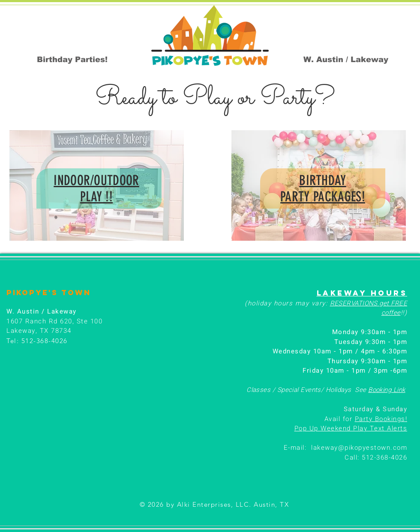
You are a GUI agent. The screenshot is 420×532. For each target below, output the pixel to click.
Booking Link (387, 390)
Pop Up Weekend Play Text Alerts (351, 428)
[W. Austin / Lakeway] (346, 60)
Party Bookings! (381, 419)
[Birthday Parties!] (72, 60)
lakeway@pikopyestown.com (359, 448)
